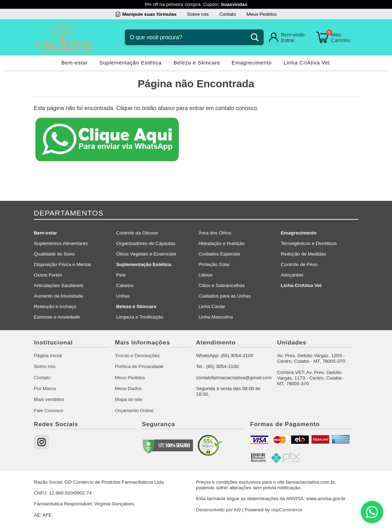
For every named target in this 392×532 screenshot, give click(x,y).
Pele (121, 275)
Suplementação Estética (131, 63)
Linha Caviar (212, 306)
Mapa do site (129, 399)
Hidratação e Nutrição (221, 243)
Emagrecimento (252, 63)
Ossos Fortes (48, 275)
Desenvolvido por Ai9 (218, 510)
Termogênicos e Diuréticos (309, 243)
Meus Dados (128, 388)
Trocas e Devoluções (137, 356)
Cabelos (125, 285)
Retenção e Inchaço (55, 306)
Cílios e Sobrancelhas (222, 285)
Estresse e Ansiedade (57, 317)
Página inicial (48, 356)
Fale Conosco (49, 411)
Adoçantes (292, 275)
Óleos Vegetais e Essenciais (146, 254)
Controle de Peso (299, 264)
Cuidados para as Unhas (225, 296)
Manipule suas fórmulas (150, 14)
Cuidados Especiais (219, 254)
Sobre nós (198, 14)
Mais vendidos (49, 399)
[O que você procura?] (187, 37)
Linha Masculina (216, 317)
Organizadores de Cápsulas (146, 243)
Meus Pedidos (262, 14)
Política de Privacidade (139, 366)
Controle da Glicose (137, 233)
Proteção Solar (214, 264)
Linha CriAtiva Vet (307, 63)
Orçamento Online (134, 411)
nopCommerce (287, 510)
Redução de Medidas (303, 254)
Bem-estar (75, 63)
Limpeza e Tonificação (140, 317)
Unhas (123, 296)
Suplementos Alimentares (61, 243)
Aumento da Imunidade (59, 296)
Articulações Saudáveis (59, 285)
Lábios (205, 275)
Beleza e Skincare (197, 63)
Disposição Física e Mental (62, 264)
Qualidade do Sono (54, 254)
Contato (228, 14)
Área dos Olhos (215, 233)
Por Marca (45, 388)
